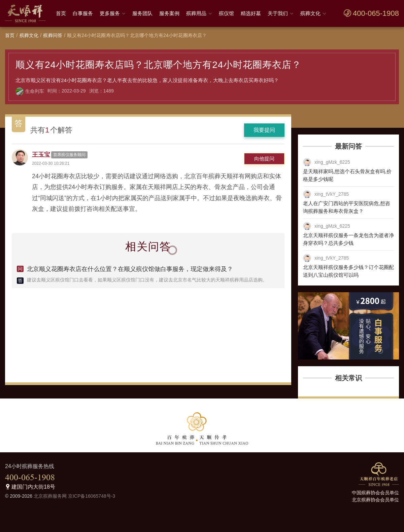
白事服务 (83, 13)
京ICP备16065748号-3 (92, 496)
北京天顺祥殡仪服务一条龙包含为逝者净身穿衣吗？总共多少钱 (348, 239)
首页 (61, 13)
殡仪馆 (226, 13)
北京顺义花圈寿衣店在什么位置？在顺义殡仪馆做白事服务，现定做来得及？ (130, 269)
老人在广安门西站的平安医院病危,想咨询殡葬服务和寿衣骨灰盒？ (347, 207)
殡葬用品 (196, 13)
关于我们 (278, 13)
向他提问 (264, 159)
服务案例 (169, 13)
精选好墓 (251, 13)
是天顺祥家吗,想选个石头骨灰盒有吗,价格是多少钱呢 (347, 175)
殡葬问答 (53, 35)
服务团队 (142, 13)
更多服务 (110, 13)
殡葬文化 (310, 13)
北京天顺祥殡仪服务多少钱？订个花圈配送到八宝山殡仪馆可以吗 (348, 271)
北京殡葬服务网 (50, 496)
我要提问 (264, 130)
